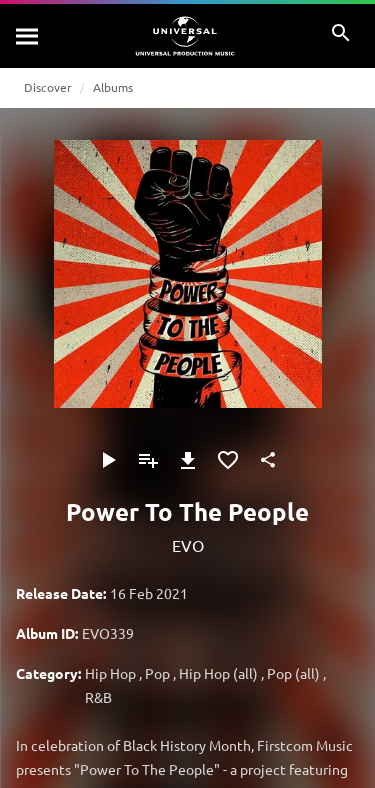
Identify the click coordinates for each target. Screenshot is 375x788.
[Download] (188, 460)
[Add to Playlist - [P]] (148, 460)
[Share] (268, 460)
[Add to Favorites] (228, 460)
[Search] (28, 36)
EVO (188, 545)
